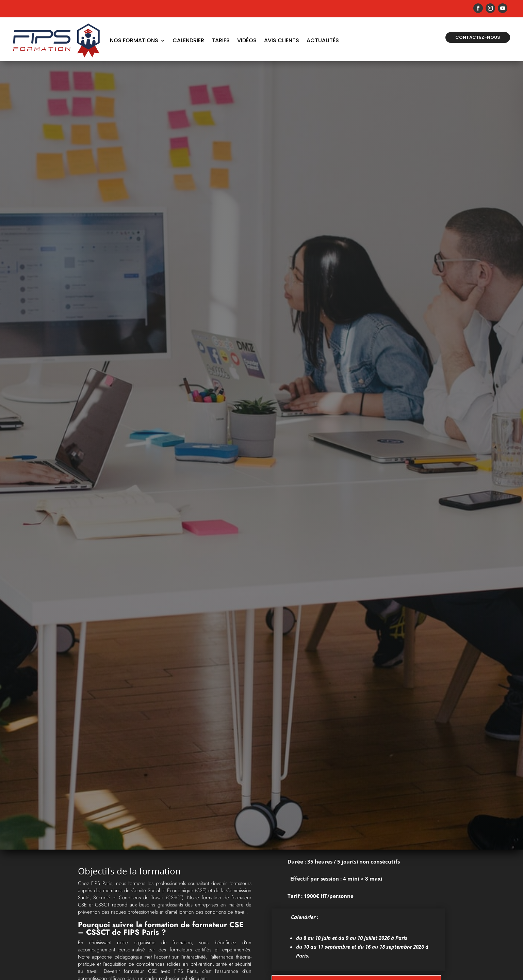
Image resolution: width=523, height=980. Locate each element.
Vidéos (247, 40)
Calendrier (188, 40)
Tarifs (221, 40)
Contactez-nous (478, 37)
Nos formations (134, 40)
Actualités (323, 40)
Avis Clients (282, 40)
